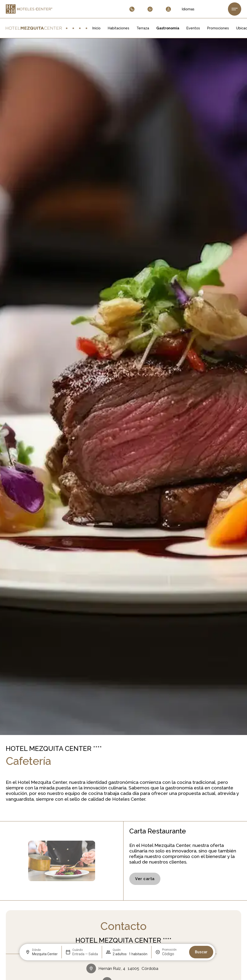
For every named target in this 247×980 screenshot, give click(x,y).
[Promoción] (174, 954)
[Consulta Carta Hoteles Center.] (145, 879)
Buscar (201, 952)
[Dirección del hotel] (123, 968)
